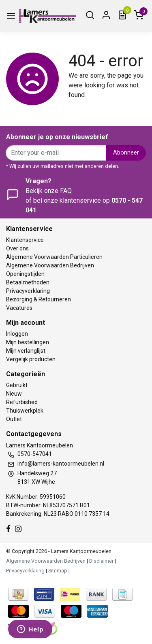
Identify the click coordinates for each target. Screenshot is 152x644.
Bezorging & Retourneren (39, 299)
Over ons (17, 248)
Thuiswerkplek (25, 411)
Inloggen (17, 334)
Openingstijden (25, 274)
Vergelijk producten (31, 359)
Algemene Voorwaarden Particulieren (54, 257)
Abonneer (126, 153)
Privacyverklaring (28, 291)
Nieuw (14, 394)
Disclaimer (101, 561)
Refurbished (22, 402)
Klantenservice (25, 240)
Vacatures (19, 308)
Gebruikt (17, 385)
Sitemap (58, 571)
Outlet (14, 419)
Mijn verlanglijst (26, 351)
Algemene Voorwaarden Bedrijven (50, 265)
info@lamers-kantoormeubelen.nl (61, 464)
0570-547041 (35, 454)
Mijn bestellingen (28, 342)
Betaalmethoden (28, 282)
